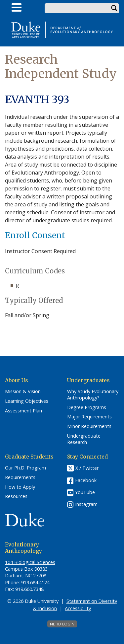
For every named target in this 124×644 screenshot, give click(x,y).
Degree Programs (87, 407)
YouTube (85, 492)
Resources (16, 496)
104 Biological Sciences (30, 562)
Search (114, 8)
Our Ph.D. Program (25, 468)
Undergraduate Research (84, 439)
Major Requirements (89, 417)
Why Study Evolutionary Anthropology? (93, 395)
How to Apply (20, 487)
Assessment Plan (23, 411)
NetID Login (62, 624)
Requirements (20, 477)
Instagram (86, 504)
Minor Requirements (89, 426)
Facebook (86, 480)
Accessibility (78, 608)
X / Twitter (87, 468)
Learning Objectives (27, 401)
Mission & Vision (23, 392)
